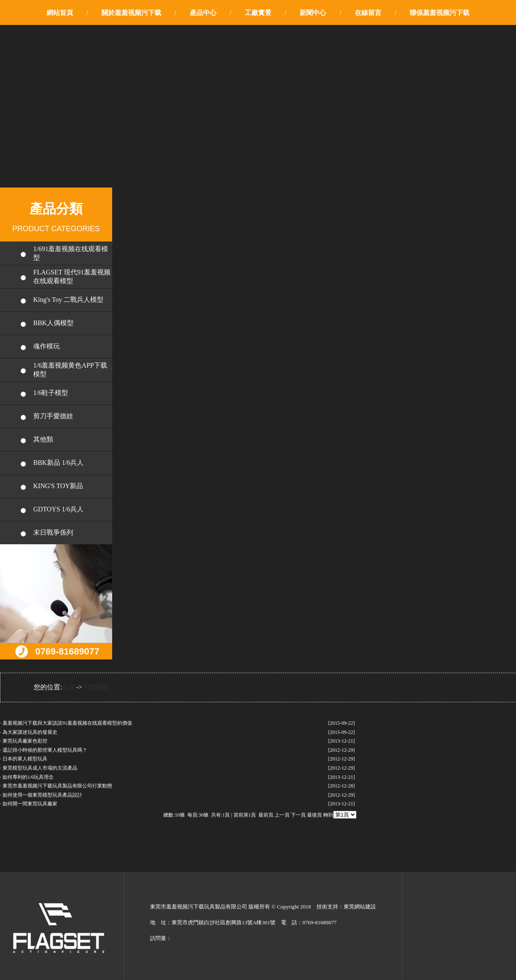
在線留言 (368, 13)
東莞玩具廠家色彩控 (25, 741)
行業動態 (96, 687)
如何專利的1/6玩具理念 (28, 777)
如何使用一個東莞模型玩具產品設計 (42, 795)
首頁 (68, 687)
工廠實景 (258, 13)
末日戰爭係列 (53, 532)
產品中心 (203, 13)
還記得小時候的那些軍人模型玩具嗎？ (45, 750)
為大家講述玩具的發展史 (30, 732)
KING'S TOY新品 (58, 486)
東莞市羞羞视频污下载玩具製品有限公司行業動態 (57, 786)
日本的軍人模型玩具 (25, 759)
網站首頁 (60, 13)
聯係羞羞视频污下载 (440, 13)
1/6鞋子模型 (51, 393)
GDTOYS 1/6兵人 (58, 509)
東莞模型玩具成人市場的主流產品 (40, 768)
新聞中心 (313, 13)
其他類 (43, 439)
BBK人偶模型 (53, 323)
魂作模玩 (47, 346)
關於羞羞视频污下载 (131, 13)
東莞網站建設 (360, 907)
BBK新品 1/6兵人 (58, 463)
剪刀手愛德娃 (53, 416)
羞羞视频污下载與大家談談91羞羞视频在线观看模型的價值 (67, 723)
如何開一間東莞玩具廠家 (30, 804)
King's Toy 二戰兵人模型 (68, 300)
